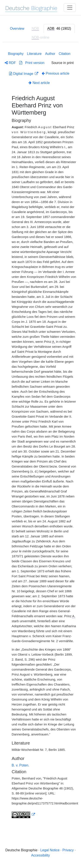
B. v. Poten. (21, 765)
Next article (39, 83)
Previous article (56, 73)
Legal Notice (50, 850)
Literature (34, 54)
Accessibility (40, 855)
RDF (10, 63)
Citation (65, 54)
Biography (16, 54)
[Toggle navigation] (70, 8)
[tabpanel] (40, 434)
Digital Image (22, 74)
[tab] (59, 29)
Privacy (68, 850)
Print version (32, 63)
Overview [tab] (17, 29)
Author (50, 54)
